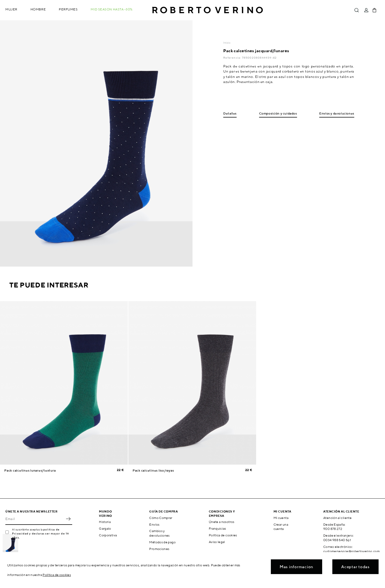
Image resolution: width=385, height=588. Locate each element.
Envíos (154, 524)
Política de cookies (223, 535)
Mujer (11, 9)
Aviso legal (217, 542)
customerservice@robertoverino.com (351, 551)
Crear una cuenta (281, 527)
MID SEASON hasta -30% (112, 9)
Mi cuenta (281, 518)
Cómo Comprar (161, 518)
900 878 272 (333, 529)
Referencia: (232, 58)
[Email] (35, 519)
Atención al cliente (337, 518)
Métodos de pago (162, 542)
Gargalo (105, 528)
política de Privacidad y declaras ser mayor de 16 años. (41, 533)
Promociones (159, 549)
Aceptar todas (355, 567)
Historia (105, 522)
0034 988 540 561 (337, 540)
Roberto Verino (207, 10)
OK (68, 519)
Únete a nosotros (222, 522)
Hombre (38, 9)
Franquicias (217, 528)
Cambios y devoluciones (159, 533)
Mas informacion (297, 567)
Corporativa (108, 535)
